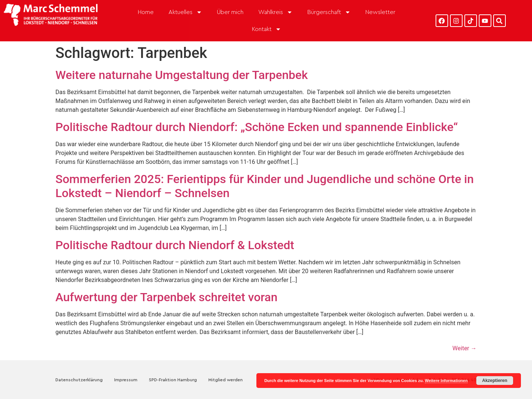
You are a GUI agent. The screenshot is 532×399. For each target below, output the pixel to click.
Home (146, 12)
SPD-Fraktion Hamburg (173, 380)
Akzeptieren (495, 381)
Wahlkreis (275, 12)
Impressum (126, 380)
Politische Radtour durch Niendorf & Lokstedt (175, 245)
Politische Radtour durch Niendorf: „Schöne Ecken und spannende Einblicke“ (257, 127)
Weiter (465, 348)
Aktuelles (185, 12)
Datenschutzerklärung (79, 380)
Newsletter (380, 12)
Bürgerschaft (329, 12)
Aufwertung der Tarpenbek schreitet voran (166, 297)
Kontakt (267, 29)
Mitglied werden (226, 380)
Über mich (230, 12)
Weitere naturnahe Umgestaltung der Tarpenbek (182, 75)
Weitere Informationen (446, 381)
